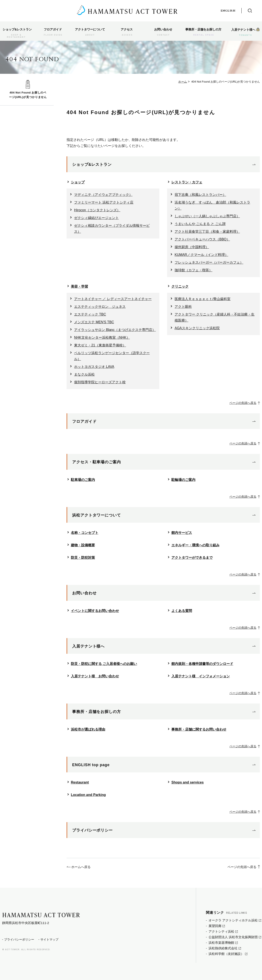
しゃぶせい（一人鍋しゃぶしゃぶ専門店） (207, 216)
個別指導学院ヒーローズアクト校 (100, 382)
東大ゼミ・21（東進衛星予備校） (100, 345)
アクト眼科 (183, 307)
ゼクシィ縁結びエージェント (96, 218)
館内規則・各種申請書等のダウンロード (202, 664)
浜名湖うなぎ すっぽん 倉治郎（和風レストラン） (212, 205)
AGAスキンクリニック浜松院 (197, 328)
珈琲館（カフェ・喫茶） (193, 270)
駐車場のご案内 (83, 480)
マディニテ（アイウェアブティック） (103, 195)
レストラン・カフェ (187, 182)
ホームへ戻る (81, 867)
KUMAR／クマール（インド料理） (201, 255)
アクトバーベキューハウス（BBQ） (202, 239)
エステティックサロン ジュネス (100, 307)
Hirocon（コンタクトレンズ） (97, 210)
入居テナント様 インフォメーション (201, 676)
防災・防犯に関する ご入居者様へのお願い (104, 664)
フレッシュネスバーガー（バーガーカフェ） (209, 262)
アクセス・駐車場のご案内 (97, 462)
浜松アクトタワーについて (97, 515)
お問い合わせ (84, 593)
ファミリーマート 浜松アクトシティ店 (104, 202)
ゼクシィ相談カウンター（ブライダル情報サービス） (112, 229)
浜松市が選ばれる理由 (88, 729)
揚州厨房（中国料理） (192, 247)
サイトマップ (49, 939)
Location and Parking (88, 795)
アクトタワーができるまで (192, 558)
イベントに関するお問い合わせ (95, 611)
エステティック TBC (90, 314)
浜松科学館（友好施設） (226, 954)
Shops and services (187, 782)
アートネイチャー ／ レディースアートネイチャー (113, 299)
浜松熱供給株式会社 (223, 948)
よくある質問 (182, 611)
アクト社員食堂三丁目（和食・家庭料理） (207, 232)
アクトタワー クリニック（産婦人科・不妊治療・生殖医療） (215, 317)
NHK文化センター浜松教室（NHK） (102, 337)
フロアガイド (84, 421)
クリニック (180, 286)
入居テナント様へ (88, 646)
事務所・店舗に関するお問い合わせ (199, 729)
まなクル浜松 (84, 374)
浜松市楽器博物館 (221, 943)
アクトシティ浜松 (221, 931)
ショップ (78, 182)
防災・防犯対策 (83, 558)
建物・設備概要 (83, 545)
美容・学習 (79, 286)
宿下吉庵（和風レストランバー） (200, 195)
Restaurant (80, 782)
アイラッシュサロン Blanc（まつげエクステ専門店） (115, 330)
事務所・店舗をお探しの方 (97, 712)
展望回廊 (215, 926)
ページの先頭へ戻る (241, 403)
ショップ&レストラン (92, 165)
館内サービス (182, 533)
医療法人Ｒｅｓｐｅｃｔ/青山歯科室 (203, 299)
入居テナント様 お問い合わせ (95, 676)
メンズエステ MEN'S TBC (94, 322)
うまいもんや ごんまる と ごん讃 (200, 224)
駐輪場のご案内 (183, 480)
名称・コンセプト (85, 533)
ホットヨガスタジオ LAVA (94, 367)
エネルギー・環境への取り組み (195, 545)
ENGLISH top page (91, 765)
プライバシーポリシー (92, 830)
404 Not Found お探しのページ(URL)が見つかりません (28, 95)
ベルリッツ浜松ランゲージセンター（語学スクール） (112, 356)
